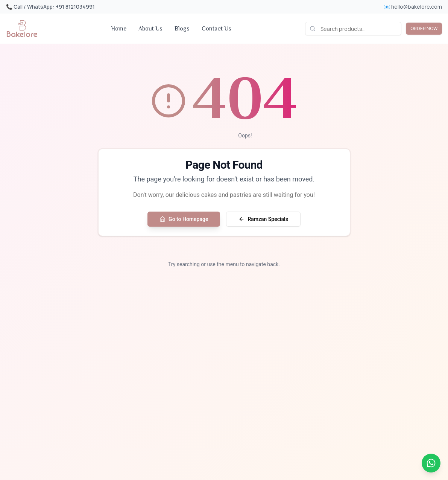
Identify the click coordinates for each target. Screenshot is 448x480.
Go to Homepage (184, 219)
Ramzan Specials (263, 219)
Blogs (182, 29)
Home (119, 29)
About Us (150, 29)
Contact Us (216, 29)
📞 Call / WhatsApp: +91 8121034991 (50, 7)
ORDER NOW (424, 28)
